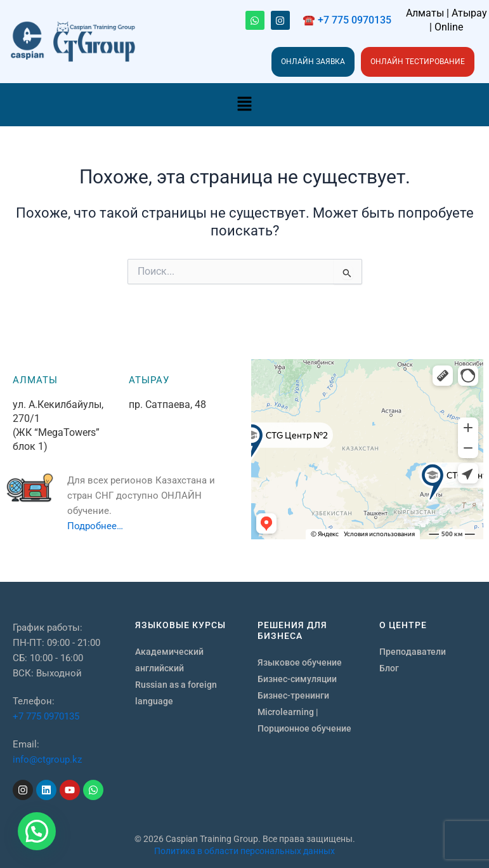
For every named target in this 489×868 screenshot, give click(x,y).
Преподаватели (413, 652)
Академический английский (169, 660)
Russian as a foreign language (176, 693)
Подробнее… (95, 526)
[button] (244, 105)
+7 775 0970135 (46, 716)
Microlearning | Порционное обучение (304, 720)
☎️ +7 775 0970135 (347, 20)
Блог (389, 668)
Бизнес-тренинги (293, 695)
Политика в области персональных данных (244, 851)
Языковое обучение (300, 662)
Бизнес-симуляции (297, 679)
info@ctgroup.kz (47, 760)
